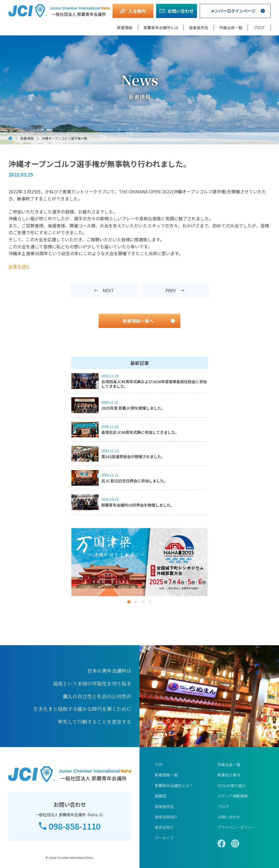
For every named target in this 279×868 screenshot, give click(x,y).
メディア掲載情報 (233, 796)
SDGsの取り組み (232, 785)
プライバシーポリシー (236, 827)
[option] (139, 562)
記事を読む (19, 266)
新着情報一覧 (166, 775)
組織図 (160, 796)
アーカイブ (164, 838)
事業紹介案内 (229, 775)
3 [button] (143, 602)
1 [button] (129, 602)
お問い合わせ (229, 817)
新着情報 (125, 28)
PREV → (175, 290)
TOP (159, 765)
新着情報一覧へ (138, 321)
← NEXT (104, 290)
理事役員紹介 (166, 817)
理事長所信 (199, 28)
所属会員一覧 (231, 28)
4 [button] (150, 602)
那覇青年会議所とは (161, 28)
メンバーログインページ (233, 11)
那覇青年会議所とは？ (174, 785)
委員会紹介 (164, 827)
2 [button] (136, 602)
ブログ (259, 28)
